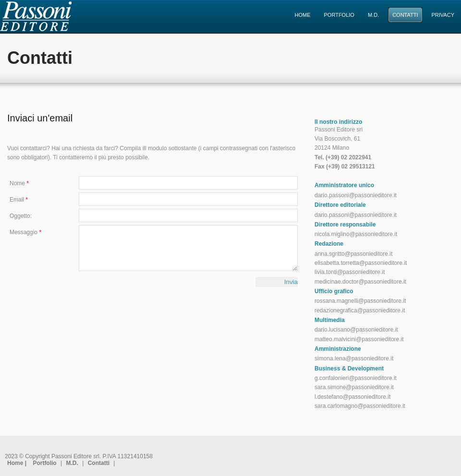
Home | (18, 463)
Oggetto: (21, 216)
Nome (19, 183)
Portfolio (44, 463)
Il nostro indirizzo (338, 122)
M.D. (72, 463)
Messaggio (25, 232)
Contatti (99, 463)
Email (19, 200)
